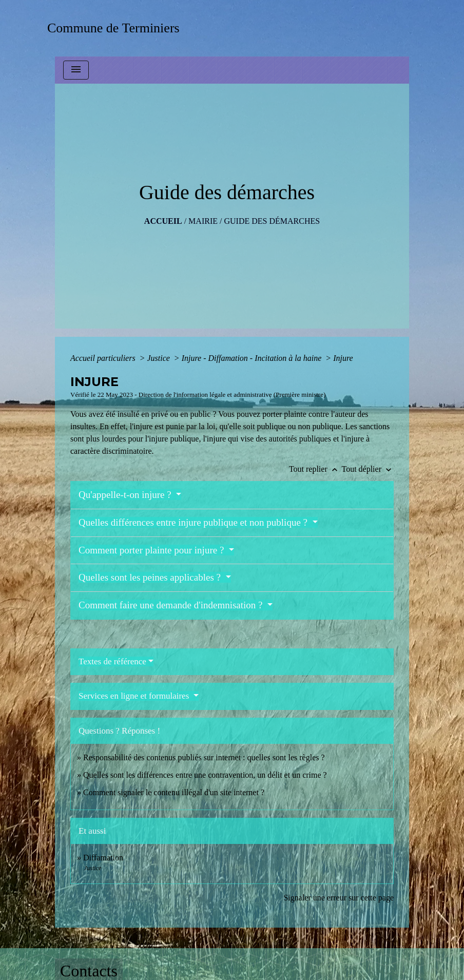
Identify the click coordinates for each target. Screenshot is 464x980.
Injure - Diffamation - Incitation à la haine (253, 358)
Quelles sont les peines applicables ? (151, 577)
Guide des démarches (272, 221)
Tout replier (315, 469)
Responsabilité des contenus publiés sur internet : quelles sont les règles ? (204, 757)
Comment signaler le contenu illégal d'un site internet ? (174, 792)
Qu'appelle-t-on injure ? (126, 495)
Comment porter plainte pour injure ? (152, 550)
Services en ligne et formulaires (135, 696)
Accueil (163, 221)
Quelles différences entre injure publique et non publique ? (194, 522)
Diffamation (103, 858)
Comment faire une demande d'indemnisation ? (172, 605)
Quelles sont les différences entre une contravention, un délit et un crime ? (205, 775)
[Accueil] (117, 28)
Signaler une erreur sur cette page (339, 898)
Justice (159, 358)
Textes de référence (112, 661)
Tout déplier (368, 469)
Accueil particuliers (104, 358)
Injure (343, 358)
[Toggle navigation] (76, 70)
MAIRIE (203, 221)
